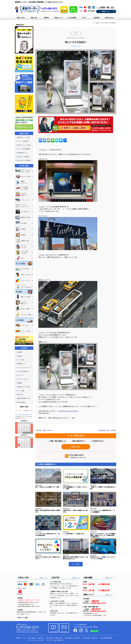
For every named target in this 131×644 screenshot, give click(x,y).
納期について (106, 11)
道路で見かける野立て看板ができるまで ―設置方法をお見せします (75, 558)
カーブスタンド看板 (23, 315)
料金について (59, 18)
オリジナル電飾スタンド (21, 303)
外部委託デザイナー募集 (23, 387)
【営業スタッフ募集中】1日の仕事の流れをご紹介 (103, 488)
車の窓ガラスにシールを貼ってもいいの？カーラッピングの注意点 (103, 558)
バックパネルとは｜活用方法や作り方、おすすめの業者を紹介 (48, 535)
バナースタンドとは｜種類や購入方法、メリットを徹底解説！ (103, 511)
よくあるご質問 (53, 631)
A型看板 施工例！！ (48, 430)
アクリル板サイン (23, 212)
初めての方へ (21, 18)
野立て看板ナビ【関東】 (89, 638)
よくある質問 (71, 18)
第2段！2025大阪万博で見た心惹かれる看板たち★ (48, 511)
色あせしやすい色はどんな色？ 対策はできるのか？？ (48, 558)
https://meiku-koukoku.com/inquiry (69, 411)
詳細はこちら (43, 578)
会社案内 (97, 18)
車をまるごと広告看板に (23, 157)
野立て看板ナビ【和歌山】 (53, 638)
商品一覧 (34, 18)
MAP (96, 627)
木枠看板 (20, 229)
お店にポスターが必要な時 (24, 160)
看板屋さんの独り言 (100, 23)
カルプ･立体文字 (22, 269)
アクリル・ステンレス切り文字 (23, 286)
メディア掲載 (21, 391)
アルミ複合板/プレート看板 (22, 188)
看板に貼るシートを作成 (23, 137)
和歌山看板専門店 (105, 638)
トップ (93, 23)
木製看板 (20, 235)
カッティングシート (23, 280)
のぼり (20, 258)
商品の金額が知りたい (78, 441)
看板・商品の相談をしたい (58, 441)
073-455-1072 (49, 8)
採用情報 (20, 383)
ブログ (84, 18)
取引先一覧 (20, 395)
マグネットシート (23, 200)
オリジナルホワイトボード (22, 206)
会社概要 (20, 352)
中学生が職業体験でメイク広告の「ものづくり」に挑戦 (75, 488)
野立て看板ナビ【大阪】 (72, 638)
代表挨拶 (20, 356)
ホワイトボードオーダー (35, 640)
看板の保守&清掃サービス (24, 398)
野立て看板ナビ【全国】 (35, 638)
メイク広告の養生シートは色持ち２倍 (73, 534)
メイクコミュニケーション (24, 368)
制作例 (46, 18)
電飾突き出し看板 (23, 217)
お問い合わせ (109, 18)
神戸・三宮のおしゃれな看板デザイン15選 (47, 487)
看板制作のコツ (21, 364)
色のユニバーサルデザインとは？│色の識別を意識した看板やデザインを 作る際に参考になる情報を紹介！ (103, 535)
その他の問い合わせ (97, 441)
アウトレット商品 (23, 331)
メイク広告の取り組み (23, 371)
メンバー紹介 (21, 360)
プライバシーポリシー (23, 379)
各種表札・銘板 (22, 241)
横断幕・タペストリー (21, 182)
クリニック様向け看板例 (23, 149)
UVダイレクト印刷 (23, 177)
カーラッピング (22, 325)
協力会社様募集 (21, 402)
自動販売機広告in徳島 (104, 430)
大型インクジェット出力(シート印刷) (23, 171)
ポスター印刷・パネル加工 (22, 252)
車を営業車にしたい (22, 153)
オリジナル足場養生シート (22, 194)
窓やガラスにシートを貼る (24, 145)
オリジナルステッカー (21, 247)
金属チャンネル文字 (23, 275)
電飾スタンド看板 (23, 297)
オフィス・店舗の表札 (23, 141)
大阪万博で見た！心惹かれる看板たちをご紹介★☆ (75, 511)
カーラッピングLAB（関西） (54, 640)
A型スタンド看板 (22, 309)
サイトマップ (21, 375)
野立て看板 (21, 223)
